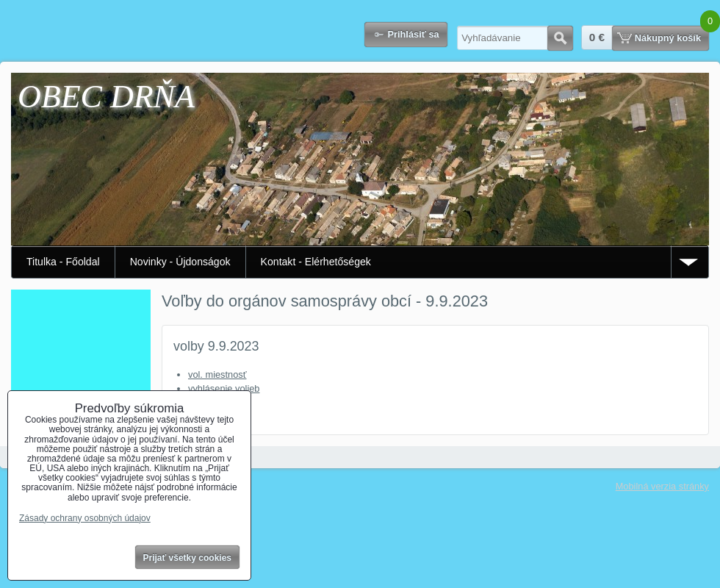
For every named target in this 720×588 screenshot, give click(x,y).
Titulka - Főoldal (63, 262)
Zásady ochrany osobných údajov (85, 518)
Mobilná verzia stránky (662, 486)
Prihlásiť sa (413, 34)
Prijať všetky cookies (188, 558)
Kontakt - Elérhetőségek (316, 262)
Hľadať (560, 38)
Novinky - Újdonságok (180, 262)
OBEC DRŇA (106, 97)
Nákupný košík (668, 38)
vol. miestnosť (217, 374)
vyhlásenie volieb (224, 388)
